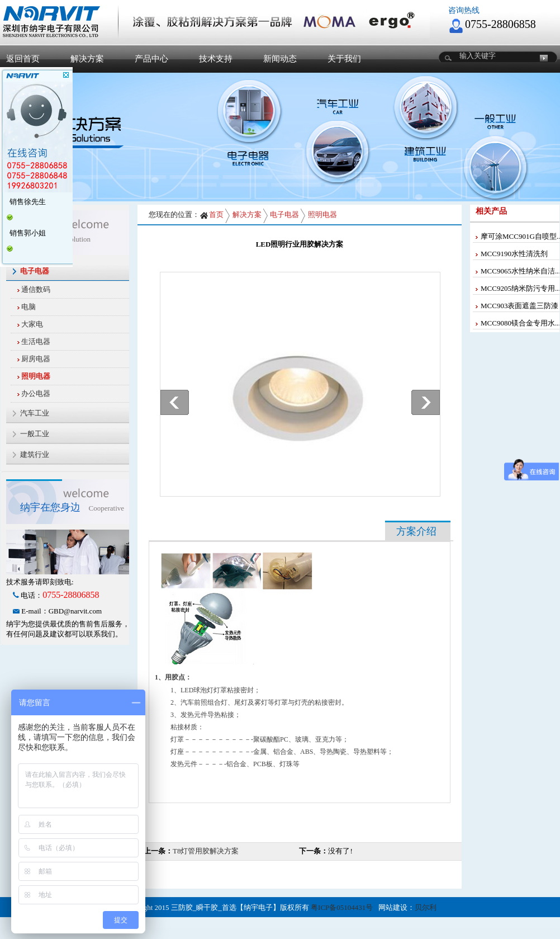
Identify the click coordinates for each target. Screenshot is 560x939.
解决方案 (87, 59)
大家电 (32, 324)
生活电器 (36, 341)
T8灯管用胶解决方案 (206, 851)
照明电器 (36, 376)
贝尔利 (426, 907)
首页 (212, 214)
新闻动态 (280, 59)
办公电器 (36, 393)
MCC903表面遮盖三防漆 (519, 306)
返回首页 (23, 59)
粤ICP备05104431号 (342, 907)
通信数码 (36, 289)
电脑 (29, 307)
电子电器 (284, 214)
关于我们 (344, 59)
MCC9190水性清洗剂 (514, 254)
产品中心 (151, 59)
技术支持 (216, 59)
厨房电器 (36, 359)
